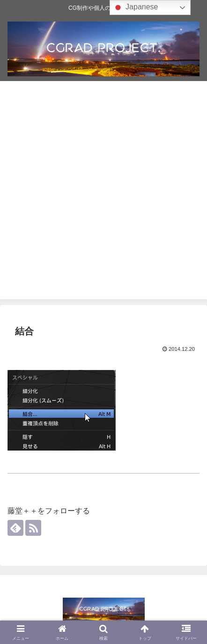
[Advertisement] (103, 196)
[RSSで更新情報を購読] (33, 528)
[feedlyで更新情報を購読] (15, 528)
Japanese (135, 7)
